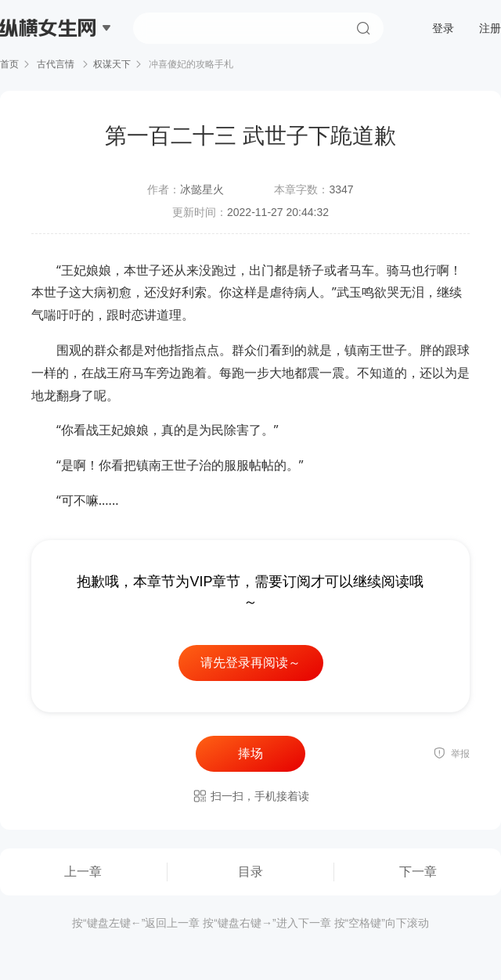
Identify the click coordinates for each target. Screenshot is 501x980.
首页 (9, 64)
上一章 (83, 872)
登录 (443, 28)
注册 (490, 28)
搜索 (363, 28)
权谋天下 (112, 64)
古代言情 (56, 64)
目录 (250, 872)
